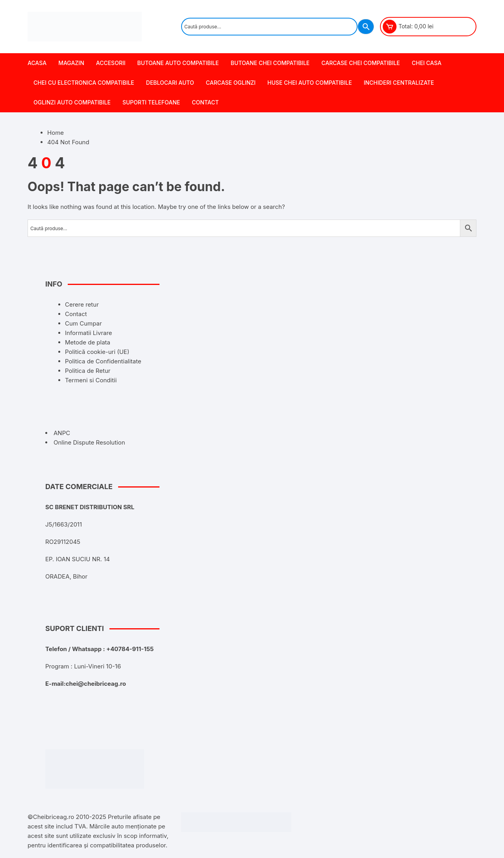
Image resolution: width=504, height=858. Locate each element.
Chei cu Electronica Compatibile (84, 83)
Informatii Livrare (89, 333)
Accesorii (111, 63)
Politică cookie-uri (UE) (97, 352)
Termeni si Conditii (91, 380)
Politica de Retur (88, 371)
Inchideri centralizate (399, 83)
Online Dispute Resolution (89, 442)
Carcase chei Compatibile (360, 63)
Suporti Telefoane (151, 102)
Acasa (37, 63)
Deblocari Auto (170, 83)
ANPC (62, 433)
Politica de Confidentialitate (103, 361)
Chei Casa (427, 63)
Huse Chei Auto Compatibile (310, 83)
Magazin (71, 63)
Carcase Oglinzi (231, 83)
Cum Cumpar (83, 323)
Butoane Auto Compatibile (178, 63)
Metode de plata (88, 342)
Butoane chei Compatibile (270, 63)
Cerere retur (82, 304)
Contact (205, 102)
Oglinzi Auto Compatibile (72, 102)
